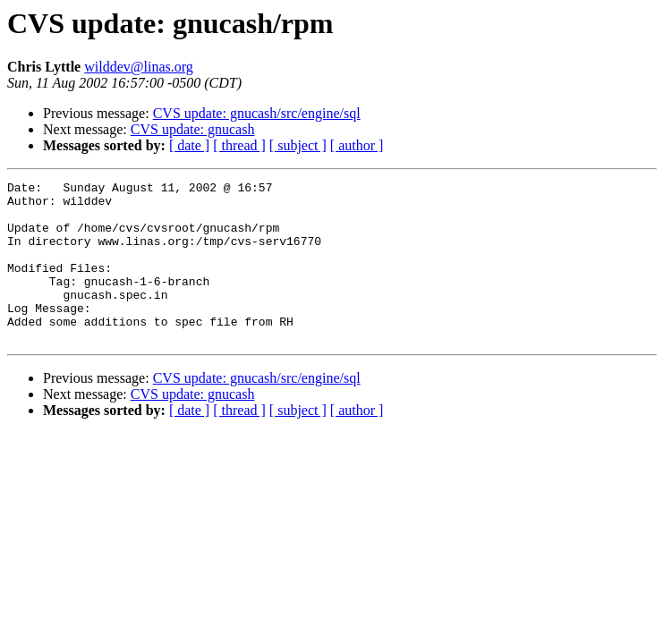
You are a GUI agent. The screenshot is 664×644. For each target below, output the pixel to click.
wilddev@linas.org (139, 67)
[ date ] (189, 145)
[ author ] (357, 145)
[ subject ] (298, 145)
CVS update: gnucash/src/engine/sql (257, 113)
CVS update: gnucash (193, 129)
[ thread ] (239, 145)
